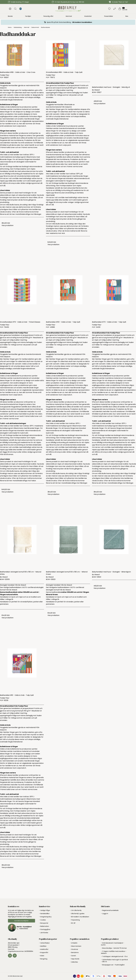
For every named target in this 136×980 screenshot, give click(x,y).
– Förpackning (75, 920)
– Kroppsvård (44, 952)
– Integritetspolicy (45, 917)
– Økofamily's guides (77, 914)
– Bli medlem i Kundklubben (80, 917)
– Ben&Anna (74, 952)
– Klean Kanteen (76, 946)
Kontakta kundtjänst (21, 921)
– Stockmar (74, 949)
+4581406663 (23, 929)
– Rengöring (43, 959)
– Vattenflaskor (44, 943)
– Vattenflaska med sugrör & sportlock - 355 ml (114, 961)
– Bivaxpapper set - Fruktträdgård (113, 965)
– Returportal (44, 923)
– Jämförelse (44, 933)
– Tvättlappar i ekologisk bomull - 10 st (114, 956)
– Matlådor (43, 946)
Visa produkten (7, 225)
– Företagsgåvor (45, 929)
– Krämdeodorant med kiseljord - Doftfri (113, 944)
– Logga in (105, 914)
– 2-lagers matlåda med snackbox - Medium (114, 952)
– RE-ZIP (73, 923)
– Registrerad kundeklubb (110, 910)
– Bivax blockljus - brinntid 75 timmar (114, 948)
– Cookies (42, 920)
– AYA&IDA (74, 943)
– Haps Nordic (75, 959)
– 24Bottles (74, 962)
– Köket (42, 956)
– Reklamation (44, 926)
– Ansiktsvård (44, 949)
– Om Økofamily (76, 910)
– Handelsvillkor (44, 914)
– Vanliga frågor (45, 910)
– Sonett (73, 956)
